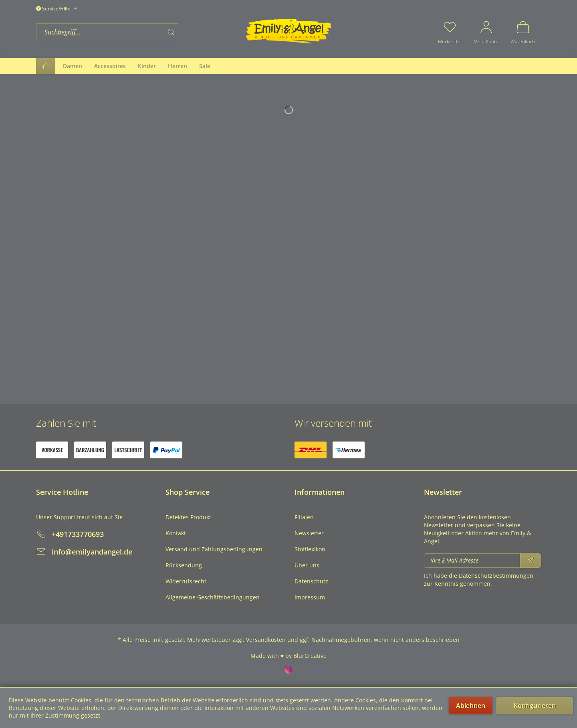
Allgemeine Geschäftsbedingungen (213, 597)
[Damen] (73, 66)
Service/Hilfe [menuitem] (54, 9)
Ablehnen (471, 706)
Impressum (310, 597)
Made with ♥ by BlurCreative (288, 656)
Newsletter (309, 533)
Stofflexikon (310, 549)
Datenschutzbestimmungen (496, 576)
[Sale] (205, 66)
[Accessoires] (110, 66)
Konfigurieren (535, 706)
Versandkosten (266, 640)
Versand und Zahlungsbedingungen (214, 549)
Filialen (304, 517)
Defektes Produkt (188, 517)
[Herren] (178, 66)
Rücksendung (184, 565)
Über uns (307, 565)
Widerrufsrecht (186, 581)
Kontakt (176, 533)
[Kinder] (147, 66)
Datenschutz (311, 581)
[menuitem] (138, 32)
